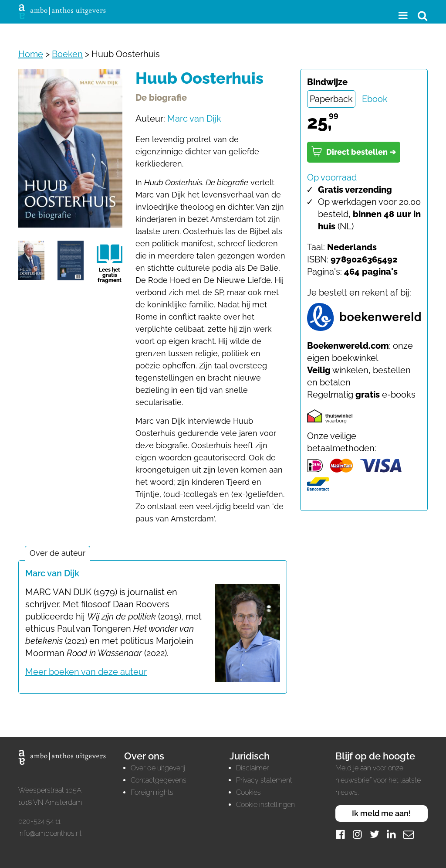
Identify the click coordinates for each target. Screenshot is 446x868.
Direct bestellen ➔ (354, 151)
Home (31, 54)
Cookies (248, 792)
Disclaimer (252, 768)
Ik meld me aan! (381, 813)
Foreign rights (152, 792)
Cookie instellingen (265, 805)
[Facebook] (341, 834)
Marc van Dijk (194, 119)
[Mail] (409, 834)
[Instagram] (358, 834)
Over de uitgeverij (158, 768)
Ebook (375, 99)
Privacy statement (264, 780)
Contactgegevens (159, 780)
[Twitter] (375, 834)
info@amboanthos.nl (50, 833)
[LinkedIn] (392, 834)
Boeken (67, 54)
